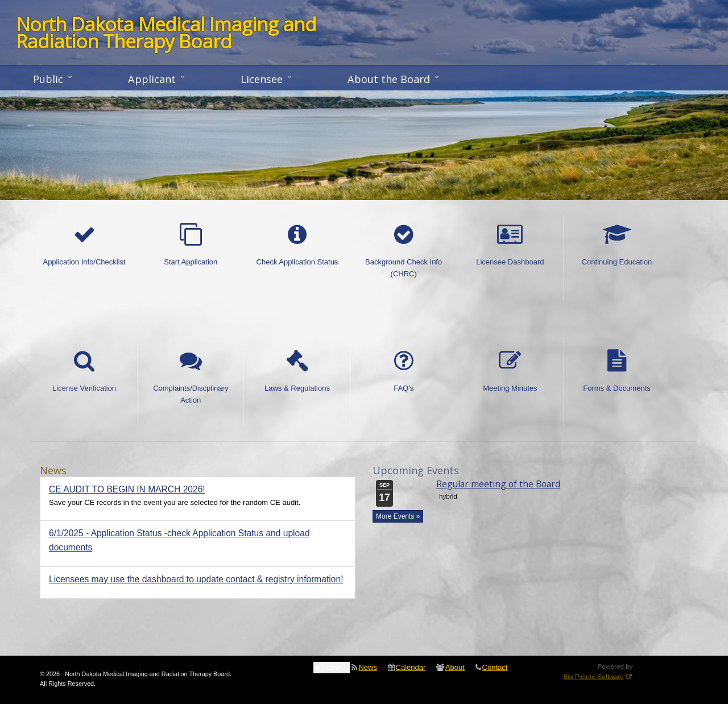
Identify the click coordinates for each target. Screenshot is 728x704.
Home (331, 667)
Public (48, 79)
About (455, 667)
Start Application (191, 245)
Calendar (411, 667)
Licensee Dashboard (510, 245)
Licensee (262, 79)
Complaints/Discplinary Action (191, 377)
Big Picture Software (594, 676)
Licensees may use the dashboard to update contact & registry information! (196, 579)
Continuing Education (617, 245)
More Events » (398, 516)
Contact (495, 667)
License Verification (84, 371)
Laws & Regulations (297, 371)
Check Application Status (297, 245)
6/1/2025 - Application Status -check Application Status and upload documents (179, 540)
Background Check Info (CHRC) (404, 251)
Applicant (152, 79)
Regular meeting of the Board (498, 484)
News (368, 667)
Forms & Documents (617, 371)
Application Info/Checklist (84, 245)
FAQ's (404, 371)
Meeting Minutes (510, 371)
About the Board (389, 79)
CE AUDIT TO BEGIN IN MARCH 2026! (127, 489)
